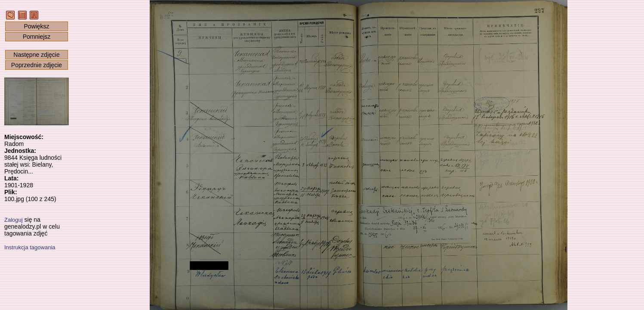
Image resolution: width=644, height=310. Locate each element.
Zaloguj (14, 220)
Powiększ (36, 26)
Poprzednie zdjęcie (37, 65)
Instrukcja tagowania (30, 247)
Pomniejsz (37, 37)
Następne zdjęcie (36, 55)
